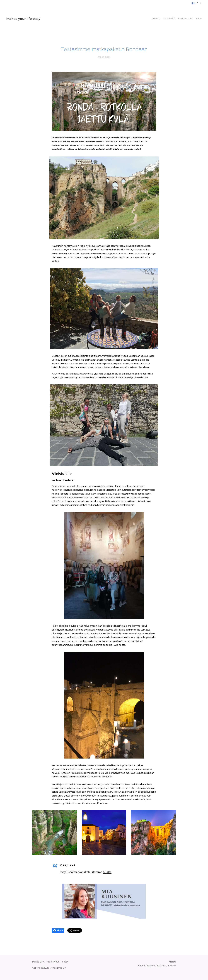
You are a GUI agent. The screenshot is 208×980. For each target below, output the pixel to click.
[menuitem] (193, 19)
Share (58, 930)
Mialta (107, 872)
